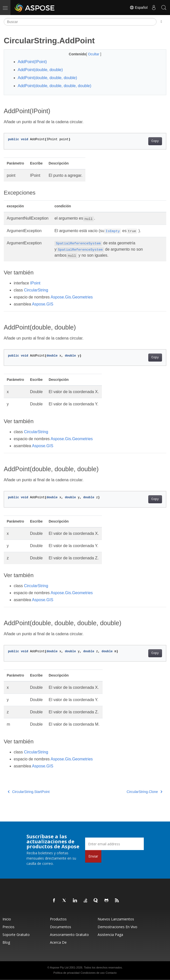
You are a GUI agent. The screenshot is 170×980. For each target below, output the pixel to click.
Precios (8, 927)
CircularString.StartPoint (29, 792)
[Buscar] (80, 22)
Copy (155, 141)
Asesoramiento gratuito (69, 935)
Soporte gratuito (16, 935)
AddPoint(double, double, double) (47, 78)
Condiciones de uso (92, 973)
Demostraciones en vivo (117, 927)
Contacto (111, 973)
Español (139, 8)
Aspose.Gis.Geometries (72, 297)
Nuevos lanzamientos (116, 919)
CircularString (36, 290)
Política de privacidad (67, 973)
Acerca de (58, 942)
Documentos (61, 927)
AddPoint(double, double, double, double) (54, 86)
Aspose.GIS (43, 304)
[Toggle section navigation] (161, 22)
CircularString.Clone (144, 792)
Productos (58, 919)
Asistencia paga (110, 935)
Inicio (7, 919)
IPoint (35, 283)
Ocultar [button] (94, 54)
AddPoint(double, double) (40, 70)
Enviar (93, 856)
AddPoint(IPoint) (32, 62)
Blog (6, 942)
